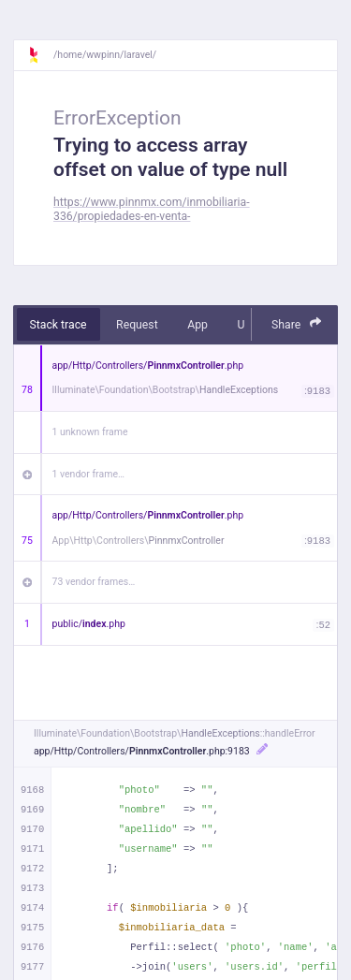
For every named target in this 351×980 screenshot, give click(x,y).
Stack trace (58, 325)
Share (297, 323)
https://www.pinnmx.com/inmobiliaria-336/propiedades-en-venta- (152, 209)
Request (137, 325)
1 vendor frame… (88, 474)
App (197, 325)
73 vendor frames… (94, 582)
